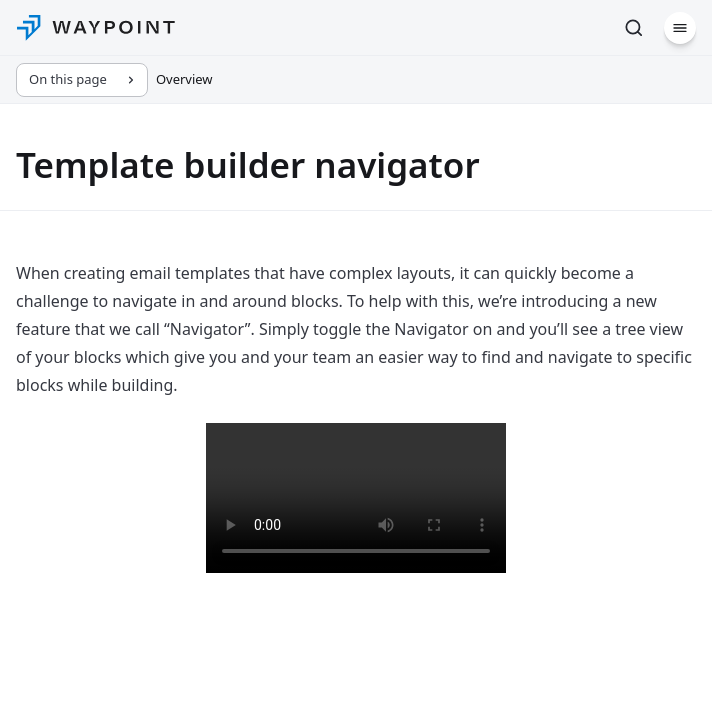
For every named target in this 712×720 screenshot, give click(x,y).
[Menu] (680, 28)
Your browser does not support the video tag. (356, 498)
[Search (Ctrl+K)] (634, 28)
